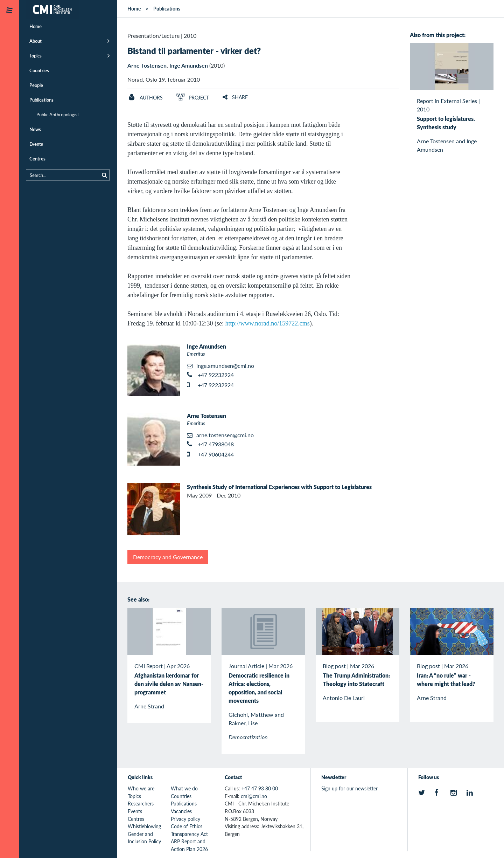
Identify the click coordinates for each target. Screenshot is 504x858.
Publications (41, 100)
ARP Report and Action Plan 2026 (189, 845)
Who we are (141, 788)
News (35, 129)
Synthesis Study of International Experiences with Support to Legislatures (279, 487)
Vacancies (181, 811)
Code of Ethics (187, 826)
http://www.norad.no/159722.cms (267, 323)
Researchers (141, 803)
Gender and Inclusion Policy (144, 838)
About (36, 41)
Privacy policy (185, 819)
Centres (37, 159)
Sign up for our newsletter (349, 788)
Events (36, 144)
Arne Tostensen (147, 65)
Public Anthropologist (58, 114)
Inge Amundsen (189, 65)
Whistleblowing (144, 826)
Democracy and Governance (168, 557)
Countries (39, 70)
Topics (36, 56)
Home (36, 26)
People (36, 85)
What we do (184, 788)
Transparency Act (189, 834)
